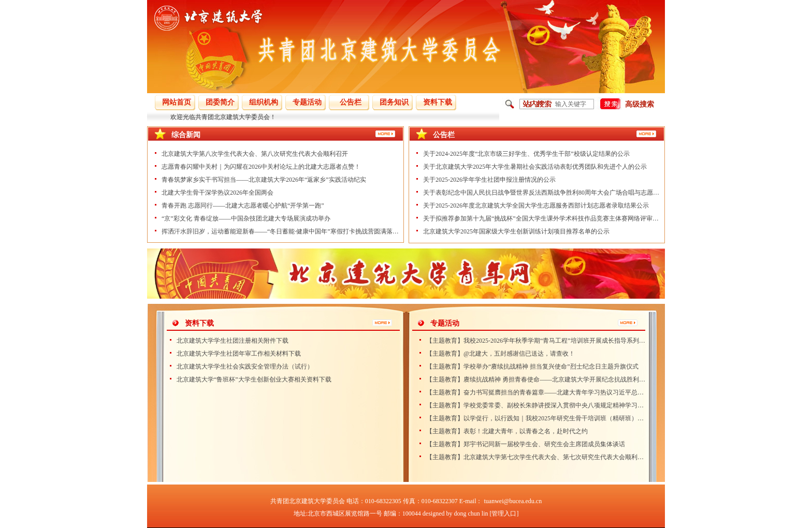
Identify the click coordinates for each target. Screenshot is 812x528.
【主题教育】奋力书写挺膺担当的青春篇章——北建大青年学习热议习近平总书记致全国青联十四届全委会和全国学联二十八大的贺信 (536, 392)
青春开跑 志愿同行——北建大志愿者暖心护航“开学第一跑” (243, 206)
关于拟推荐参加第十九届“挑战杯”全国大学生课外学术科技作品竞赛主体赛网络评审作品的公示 (542, 218)
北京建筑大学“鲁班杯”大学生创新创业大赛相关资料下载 (254, 379)
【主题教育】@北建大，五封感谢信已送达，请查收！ (501, 354)
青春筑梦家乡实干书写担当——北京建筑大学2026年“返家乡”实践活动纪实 (264, 180)
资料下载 (438, 102)
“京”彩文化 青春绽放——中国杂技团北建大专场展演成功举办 (246, 218)
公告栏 (351, 102)
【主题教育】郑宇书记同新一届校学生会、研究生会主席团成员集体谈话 (526, 444)
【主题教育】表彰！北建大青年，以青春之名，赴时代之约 (507, 431)
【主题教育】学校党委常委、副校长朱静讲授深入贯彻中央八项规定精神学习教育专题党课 (536, 405)
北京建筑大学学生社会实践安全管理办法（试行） (245, 366)
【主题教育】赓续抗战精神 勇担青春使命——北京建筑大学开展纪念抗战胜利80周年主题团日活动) (536, 379)
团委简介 (220, 102)
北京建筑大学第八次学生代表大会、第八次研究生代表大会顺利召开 (255, 154)
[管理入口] (504, 514)
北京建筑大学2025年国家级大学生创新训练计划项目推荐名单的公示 (516, 231)
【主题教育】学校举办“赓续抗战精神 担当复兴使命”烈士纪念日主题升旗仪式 (532, 366)
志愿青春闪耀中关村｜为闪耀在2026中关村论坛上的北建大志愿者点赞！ (261, 167)
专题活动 (307, 102)
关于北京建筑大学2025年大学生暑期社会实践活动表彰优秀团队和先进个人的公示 (535, 167)
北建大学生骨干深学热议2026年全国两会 (218, 193)
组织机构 (264, 102)
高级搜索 (640, 104)
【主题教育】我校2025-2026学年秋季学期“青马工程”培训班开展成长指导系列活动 (536, 341)
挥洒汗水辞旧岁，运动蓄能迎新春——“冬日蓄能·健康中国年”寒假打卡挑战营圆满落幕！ (280, 231)
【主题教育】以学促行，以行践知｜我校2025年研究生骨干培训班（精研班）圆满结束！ (536, 418)
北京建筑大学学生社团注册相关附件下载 (233, 341)
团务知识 (394, 102)
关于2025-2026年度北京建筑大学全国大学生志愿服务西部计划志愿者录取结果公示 (536, 206)
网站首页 (177, 102)
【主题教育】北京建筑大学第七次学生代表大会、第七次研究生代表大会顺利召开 (536, 457)
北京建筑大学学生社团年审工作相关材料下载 (239, 354)
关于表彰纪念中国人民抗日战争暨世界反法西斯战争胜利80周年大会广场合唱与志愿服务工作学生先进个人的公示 (542, 193)
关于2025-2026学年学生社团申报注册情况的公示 (489, 180)
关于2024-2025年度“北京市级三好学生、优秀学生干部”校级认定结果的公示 (526, 154)
